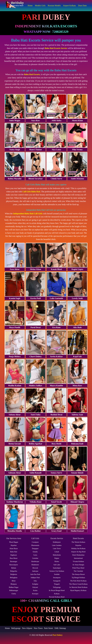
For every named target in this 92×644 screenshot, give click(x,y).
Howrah (35, 568)
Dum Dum (82, 6)
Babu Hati (14, 552)
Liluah (57, 552)
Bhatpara (14, 584)
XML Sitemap (60, 628)
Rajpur (57, 558)
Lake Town (57, 548)
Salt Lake (57, 565)
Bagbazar (14, 555)
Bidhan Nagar (14, 587)
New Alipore (27, 628)
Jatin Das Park (35, 574)
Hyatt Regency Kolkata (78, 590)
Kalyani (35, 587)
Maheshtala (57, 555)
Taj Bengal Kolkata (78, 578)
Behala (14, 568)
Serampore (57, 578)
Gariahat (35, 558)
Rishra (57, 561)
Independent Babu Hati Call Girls (28, 214)
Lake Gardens (57, 545)
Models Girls (40, 6)
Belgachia (14, 571)
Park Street (48, 628)
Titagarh (57, 584)
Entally (35, 552)
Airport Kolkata (69, 6)
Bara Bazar (14, 558)
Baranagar (14, 561)
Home (30, 6)
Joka (35, 581)
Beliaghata (14, 578)
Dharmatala (35, 545)
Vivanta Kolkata (78, 561)
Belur (14, 581)
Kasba (35, 590)
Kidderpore (57, 542)
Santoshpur (57, 568)
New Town (38, 628)
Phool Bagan (14, 542)
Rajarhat (14, 545)
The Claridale (78, 571)
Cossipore (35, 542)
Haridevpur (35, 561)
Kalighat (35, 584)
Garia (35, 555)
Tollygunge (57, 587)
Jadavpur (35, 571)
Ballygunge (16, 628)
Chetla (14, 594)
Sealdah (57, 574)
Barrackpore (14, 565)
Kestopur (35, 594)
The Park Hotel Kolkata (78, 581)
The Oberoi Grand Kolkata (78, 584)
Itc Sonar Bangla (78, 565)
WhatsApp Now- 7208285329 (46, 32)
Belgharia (14, 574)
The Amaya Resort (78, 574)
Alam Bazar (14, 548)
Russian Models (54, 6)
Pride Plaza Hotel (78, 568)
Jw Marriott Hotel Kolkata (78, 587)
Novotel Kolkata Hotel (57, 597)
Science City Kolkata (57, 571)
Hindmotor (35, 565)
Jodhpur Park (35, 578)
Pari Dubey (58, 635)
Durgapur (35, 548)
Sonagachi (57, 581)
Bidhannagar (14, 590)
